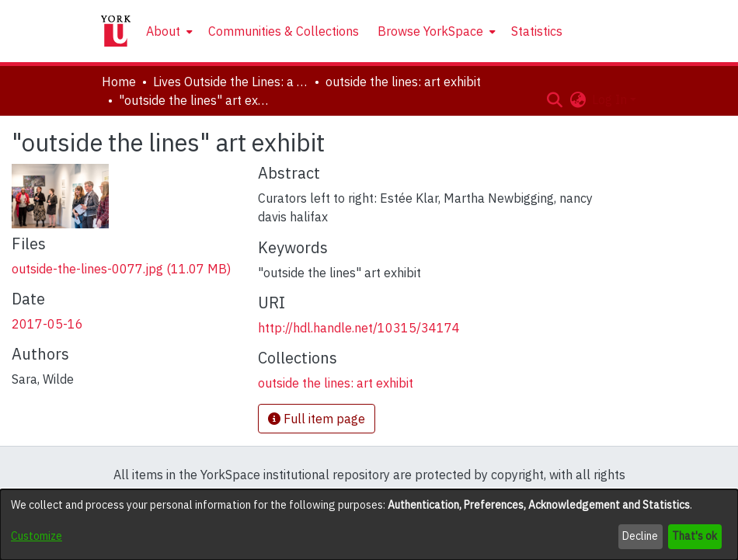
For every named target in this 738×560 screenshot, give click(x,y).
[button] (554, 99)
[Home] (116, 31)
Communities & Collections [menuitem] (284, 31)
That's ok (694, 536)
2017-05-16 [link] (47, 324)
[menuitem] (168, 31)
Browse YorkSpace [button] (430, 31)
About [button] (163, 31)
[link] (121, 269)
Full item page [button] (317, 419)
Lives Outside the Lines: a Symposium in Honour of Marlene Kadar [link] (231, 82)
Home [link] (119, 82)
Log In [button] (611, 99)
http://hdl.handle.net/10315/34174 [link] (359, 328)
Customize (37, 536)
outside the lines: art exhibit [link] (403, 82)
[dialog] (369, 525)
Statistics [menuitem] (537, 31)
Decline (640, 536)
